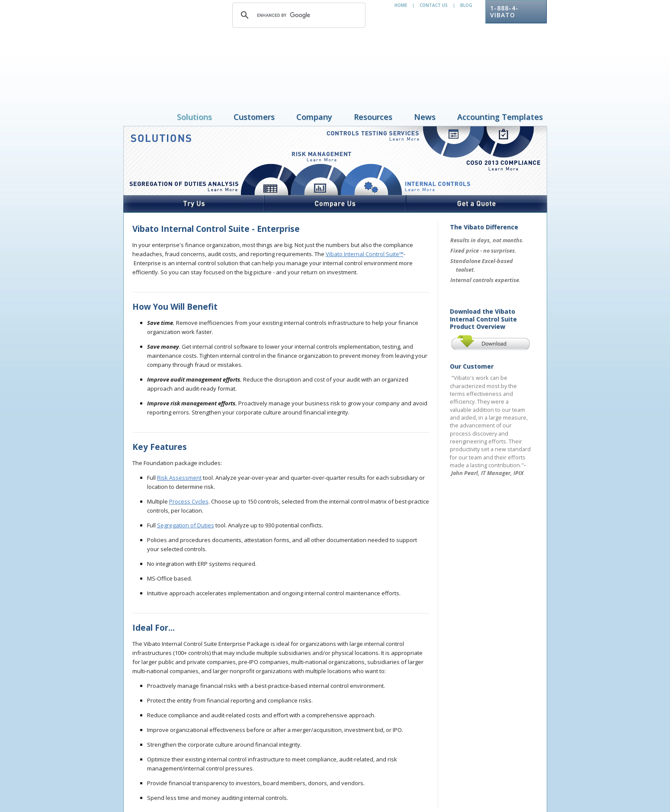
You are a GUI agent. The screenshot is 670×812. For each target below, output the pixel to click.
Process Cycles (189, 445)
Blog (466, 5)
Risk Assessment (179, 421)
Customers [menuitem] (254, 61)
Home (401, 5)
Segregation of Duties (186, 469)
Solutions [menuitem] (194, 61)
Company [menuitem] (314, 61)
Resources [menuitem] (373, 61)
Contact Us (434, 5)
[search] (298, 15)
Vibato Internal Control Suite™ (365, 198)
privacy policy (182, 780)
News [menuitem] (425, 61)
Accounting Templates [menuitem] (500, 61)
